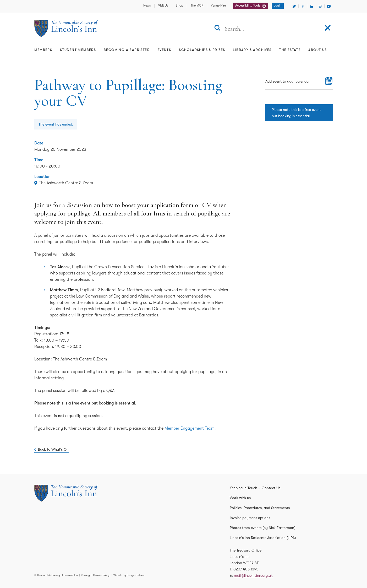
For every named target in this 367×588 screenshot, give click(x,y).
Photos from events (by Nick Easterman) (262, 528)
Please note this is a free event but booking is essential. (296, 113)
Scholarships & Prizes (202, 50)
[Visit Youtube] (329, 6)
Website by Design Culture (129, 575)
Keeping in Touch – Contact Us (255, 488)
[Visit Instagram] (320, 6)
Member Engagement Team (190, 428)
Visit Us (163, 6)
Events (164, 50)
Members (43, 50)
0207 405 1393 (246, 569)
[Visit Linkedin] (311, 6)
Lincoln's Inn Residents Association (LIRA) (263, 538)
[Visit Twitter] (294, 6)
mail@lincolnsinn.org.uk (253, 575)
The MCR (197, 6)
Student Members (78, 50)
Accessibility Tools (248, 6)
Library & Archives (252, 50)
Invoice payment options (250, 518)
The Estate (290, 50)
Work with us (240, 498)
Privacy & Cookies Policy (95, 575)
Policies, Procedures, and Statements (260, 508)
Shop (179, 6)
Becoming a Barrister (127, 50)
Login (278, 6)
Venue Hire (218, 6)
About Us (317, 50)
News (147, 6)
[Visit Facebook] (303, 6)
